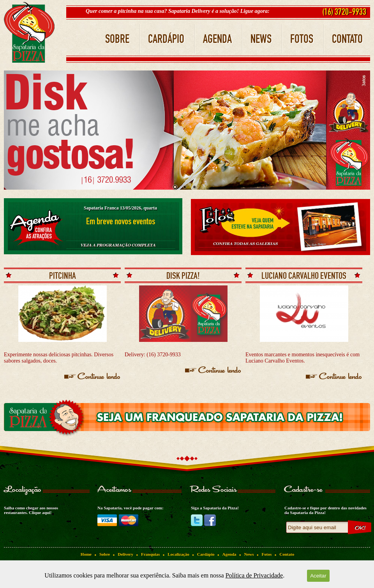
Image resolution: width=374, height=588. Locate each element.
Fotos (267, 554)
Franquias (150, 554)
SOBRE (117, 39)
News (249, 554)
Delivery (125, 554)
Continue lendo (99, 377)
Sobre (105, 554)
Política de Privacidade (254, 575)
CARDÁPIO (166, 39)
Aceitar (318, 576)
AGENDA (217, 39)
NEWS (261, 39)
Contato (287, 554)
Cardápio (206, 554)
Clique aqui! (40, 512)
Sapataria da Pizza (29, 32)
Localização (178, 554)
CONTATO (347, 39)
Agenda (229, 554)
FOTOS (302, 39)
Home (86, 554)
